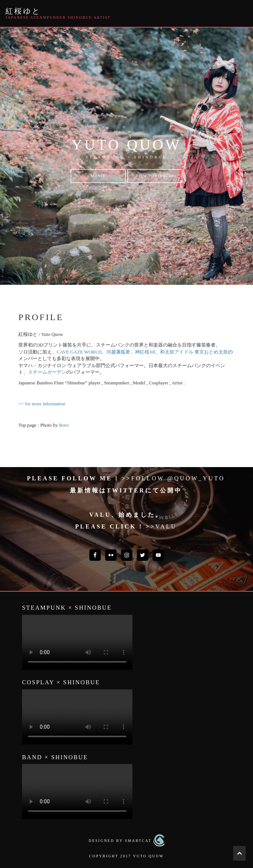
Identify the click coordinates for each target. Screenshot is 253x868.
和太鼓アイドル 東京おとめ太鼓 (194, 352)
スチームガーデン (47, 372)
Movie (98, 176)
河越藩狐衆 (118, 352)
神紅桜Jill (145, 352)
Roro (64, 425)
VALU (166, 526)
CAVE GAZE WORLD (79, 352)
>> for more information (42, 404)
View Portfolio (155, 176)
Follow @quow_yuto (178, 478)
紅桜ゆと (23, 11)
